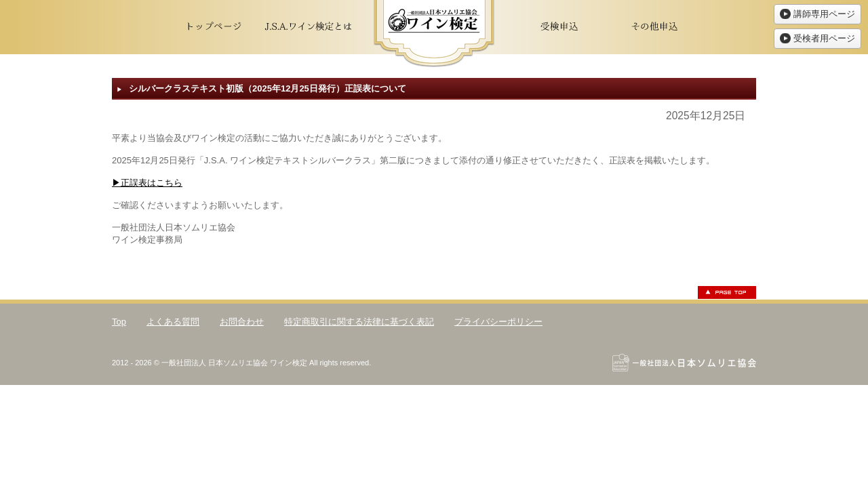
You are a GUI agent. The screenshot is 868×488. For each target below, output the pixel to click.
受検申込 (559, 27)
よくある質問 (173, 322)
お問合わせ (242, 322)
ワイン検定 (434, 34)
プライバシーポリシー (498, 322)
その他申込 (654, 27)
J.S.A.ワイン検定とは (309, 27)
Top (119, 322)
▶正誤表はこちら (147, 183)
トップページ (214, 27)
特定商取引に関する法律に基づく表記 (359, 322)
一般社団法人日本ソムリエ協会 (684, 363)
